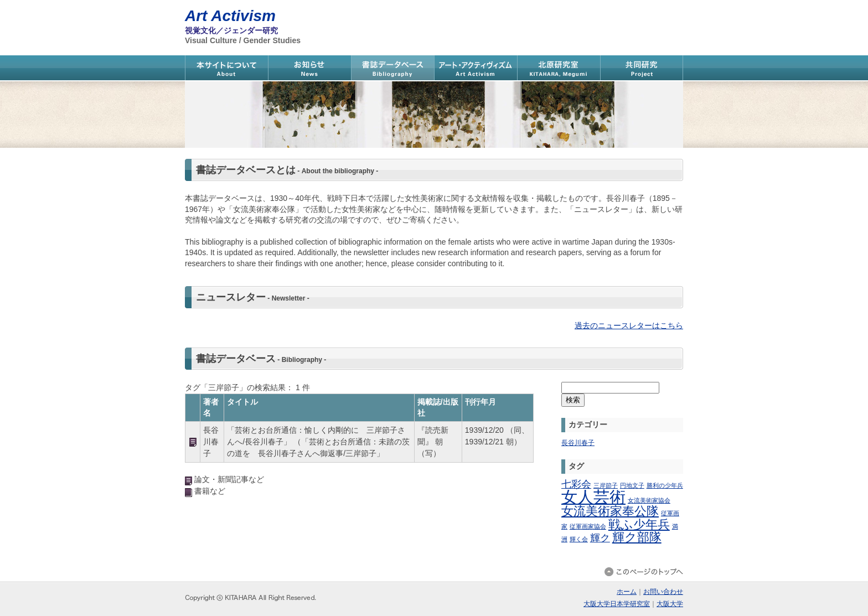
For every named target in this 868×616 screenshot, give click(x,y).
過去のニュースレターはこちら (629, 325)
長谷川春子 (578, 443)
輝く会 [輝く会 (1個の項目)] (579, 539)
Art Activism (230, 16)
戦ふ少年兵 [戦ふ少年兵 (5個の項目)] (639, 524)
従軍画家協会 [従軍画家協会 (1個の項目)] (588, 526)
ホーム (627, 592)
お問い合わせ (663, 592)
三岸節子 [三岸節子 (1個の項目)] (606, 485)
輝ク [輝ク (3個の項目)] (600, 538)
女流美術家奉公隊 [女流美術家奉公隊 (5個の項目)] (610, 511)
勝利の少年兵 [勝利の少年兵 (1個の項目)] (665, 485)
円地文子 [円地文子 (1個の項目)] (632, 485)
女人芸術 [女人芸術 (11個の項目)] (593, 497)
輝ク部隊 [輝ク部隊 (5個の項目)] (637, 537)
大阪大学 (670, 604)
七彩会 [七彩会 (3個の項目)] (576, 484)
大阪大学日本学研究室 (617, 604)
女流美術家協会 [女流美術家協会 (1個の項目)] (649, 500)
